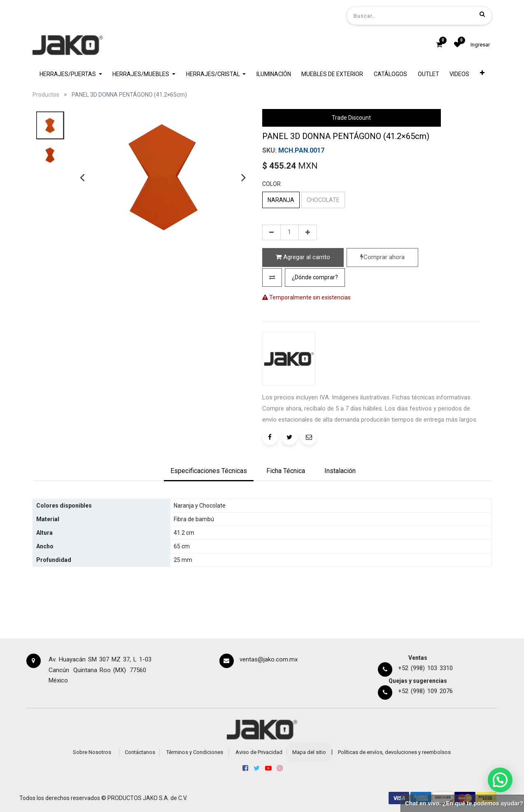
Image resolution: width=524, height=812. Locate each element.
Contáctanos (140, 752)
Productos (46, 95)
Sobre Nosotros (92, 752)
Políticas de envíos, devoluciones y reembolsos (394, 752)
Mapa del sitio (309, 752)
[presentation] (82, 177)
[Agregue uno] (308, 232)
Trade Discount (351, 118)
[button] (482, 74)
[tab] (209, 472)
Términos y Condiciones (195, 752)
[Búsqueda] (482, 14)
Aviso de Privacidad (259, 752)
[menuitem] (274, 74)
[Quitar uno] (271, 232)
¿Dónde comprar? (315, 277)
